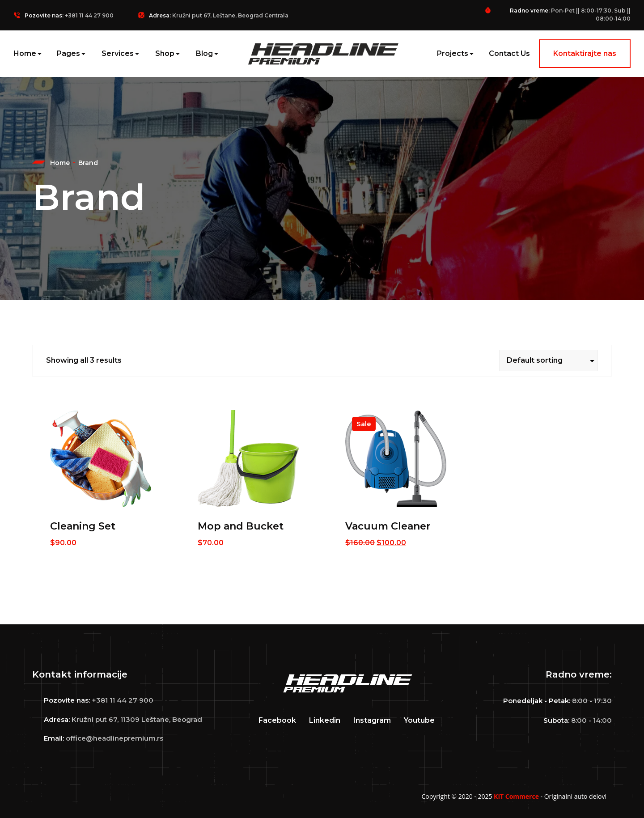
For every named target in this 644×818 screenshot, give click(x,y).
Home (25, 53)
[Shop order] (549, 360)
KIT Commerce (516, 796)
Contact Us (509, 53)
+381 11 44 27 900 (89, 15)
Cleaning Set (83, 526)
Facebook (277, 720)
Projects (453, 53)
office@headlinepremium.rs (114, 738)
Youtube (419, 720)
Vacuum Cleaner (388, 526)
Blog (204, 53)
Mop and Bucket (241, 526)
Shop (165, 53)
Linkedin (325, 720)
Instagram (372, 720)
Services (118, 53)
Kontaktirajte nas (585, 53)
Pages (68, 53)
